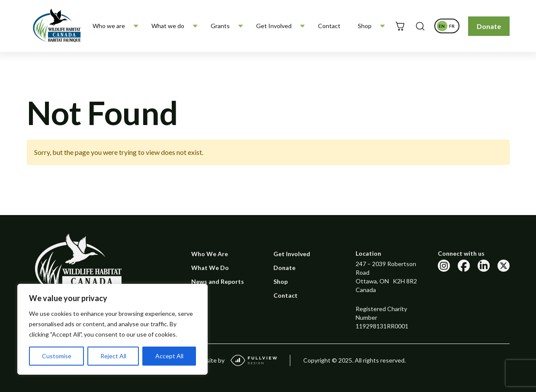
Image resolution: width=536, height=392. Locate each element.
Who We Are (210, 254)
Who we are (109, 26)
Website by (235, 360)
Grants (220, 26)
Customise (57, 356)
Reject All (113, 356)
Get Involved (274, 26)
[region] (112, 329)
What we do (168, 26)
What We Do (210, 268)
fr (453, 27)
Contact (329, 26)
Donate (489, 26)
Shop (365, 26)
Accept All (169, 356)
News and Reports (218, 281)
